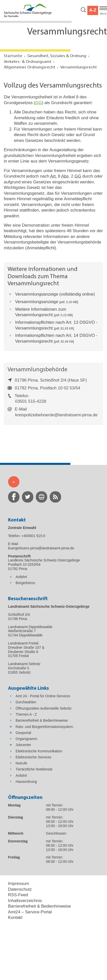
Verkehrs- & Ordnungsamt (28, 62)
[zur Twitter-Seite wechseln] (28, 497)
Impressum (19, 884)
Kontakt (15, 917)
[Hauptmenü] (103, 11)
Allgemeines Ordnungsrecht (30, 67)
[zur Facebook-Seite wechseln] (14, 497)
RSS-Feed (18, 895)
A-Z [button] (93, 10)
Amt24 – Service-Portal (30, 912)
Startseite (13, 56)
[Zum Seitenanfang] (14, 482)
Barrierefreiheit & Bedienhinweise (39, 906)
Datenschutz (20, 889)
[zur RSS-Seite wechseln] (55, 497)
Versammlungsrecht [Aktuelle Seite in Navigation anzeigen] (79, 67)
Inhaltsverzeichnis (25, 901)
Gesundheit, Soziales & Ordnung (57, 56)
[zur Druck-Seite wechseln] (42, 497)
